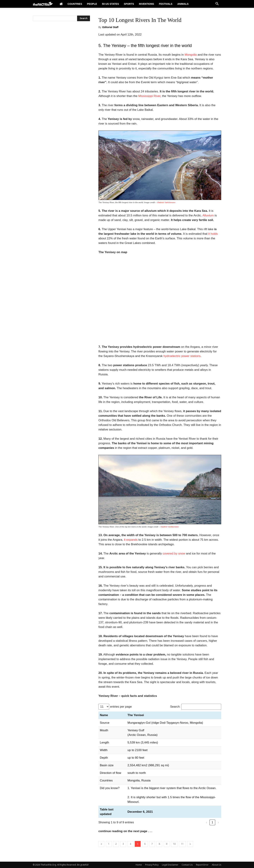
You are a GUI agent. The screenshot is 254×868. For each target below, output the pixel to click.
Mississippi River (149, 96)
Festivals (166, 4)
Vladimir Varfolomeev (166, 202)
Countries (75, 4)
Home (139, 865)
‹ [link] (206, 822)
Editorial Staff (110, 27)
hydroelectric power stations (182, 356)
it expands (131, 540)
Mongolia (191, 55)
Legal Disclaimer (170, 865)
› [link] (218, 822)
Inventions (147, 4)
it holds (213, 234)
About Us (217, 865)
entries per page (121, 707)
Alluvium (208, 215)
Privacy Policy (152, 865)
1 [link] (212, 822)
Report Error (202, 865)
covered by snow (174, 553)
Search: (175, 707)
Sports (129, 4)
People (92, 4)
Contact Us (187, 865)
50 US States (110, 4)
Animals (183, 4)
